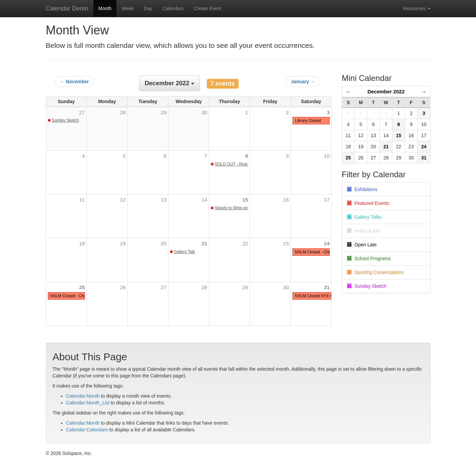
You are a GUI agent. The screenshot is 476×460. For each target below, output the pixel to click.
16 (286, 200)
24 (327, 243)
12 (123, 200)
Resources (417, 8)
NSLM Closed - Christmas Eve (322, 252)
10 (327, 156)
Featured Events (368, 203)
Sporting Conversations (375, 272)
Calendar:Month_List (88, 403)
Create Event (208, 8)
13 (164, 200)
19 (123, 243)
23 (286, 243)
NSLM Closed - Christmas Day (78, 296)
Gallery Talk (185, 252)
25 (82, 287)
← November (74, 82)
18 (82, 243)
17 (327, 200)
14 (205, 200)
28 (205, 287)
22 (245, 243)
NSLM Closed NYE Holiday (319, 296)
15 (245, 200)
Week (128, 8)
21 (205, 243)
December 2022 (386, 91)
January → (303, 82)
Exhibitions (362, 189)
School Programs (369, 258)
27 (164, 287)
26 (123, 287)
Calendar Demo (67, 8)
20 (164, 243)
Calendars (173, 8)
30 (286, 287)
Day (148, 8)
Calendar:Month (83, 396)
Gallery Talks (364, 217)
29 (245, 287)
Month (105, 8)
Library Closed (308, 121)
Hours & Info (364, 231)
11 (82, 200)
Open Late (362, 245)
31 (327, 287)
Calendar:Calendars (87, 430)
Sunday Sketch (65, 120)
